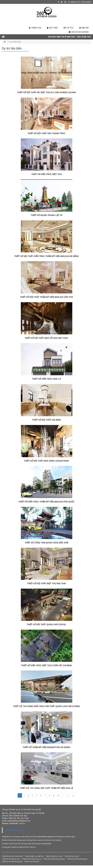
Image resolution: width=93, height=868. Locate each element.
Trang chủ (35, 28)
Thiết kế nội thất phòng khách (54, 859)
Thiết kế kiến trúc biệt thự (34, 856)
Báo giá (84, 28)
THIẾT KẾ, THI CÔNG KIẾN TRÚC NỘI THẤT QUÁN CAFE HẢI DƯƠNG (46, 706)
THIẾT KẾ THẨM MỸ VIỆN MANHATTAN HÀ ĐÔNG (47, 747)
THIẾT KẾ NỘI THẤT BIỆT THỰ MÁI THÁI (46, 584)
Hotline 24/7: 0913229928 (80, 2)
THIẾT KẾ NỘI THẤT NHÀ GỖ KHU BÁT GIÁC (46, 338)
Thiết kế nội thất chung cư (32, 859)
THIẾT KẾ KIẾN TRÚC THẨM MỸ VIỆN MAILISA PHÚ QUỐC (46, 502)
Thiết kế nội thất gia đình (11, 859)
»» (73, 795)
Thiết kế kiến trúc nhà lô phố (12, 856)
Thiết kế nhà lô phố (72, 856)
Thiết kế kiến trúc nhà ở (54, 856)
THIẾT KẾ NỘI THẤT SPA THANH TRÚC (46, 133)
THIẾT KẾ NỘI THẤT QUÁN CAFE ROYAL (46, 625)
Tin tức (68, 28)
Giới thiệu (52, 28)
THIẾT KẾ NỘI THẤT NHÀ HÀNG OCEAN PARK (46, 461)
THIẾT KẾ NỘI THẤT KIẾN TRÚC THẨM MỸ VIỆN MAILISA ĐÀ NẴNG (47, 256)
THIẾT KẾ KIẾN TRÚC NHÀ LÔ (46, 379)
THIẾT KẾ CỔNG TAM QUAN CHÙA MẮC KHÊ (47, 543)
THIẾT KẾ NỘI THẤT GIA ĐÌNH (46, 420)
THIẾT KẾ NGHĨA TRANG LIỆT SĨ (46, 215)
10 (58, 795)
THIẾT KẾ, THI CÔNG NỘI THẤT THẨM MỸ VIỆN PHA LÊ (46, 788)
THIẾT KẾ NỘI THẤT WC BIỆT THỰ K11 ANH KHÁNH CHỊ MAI (47, 92)
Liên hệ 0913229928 (79, 32)
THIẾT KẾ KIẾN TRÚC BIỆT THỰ (46, 174)
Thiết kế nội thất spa (31, 861)
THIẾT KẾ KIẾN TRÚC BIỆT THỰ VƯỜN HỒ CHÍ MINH (46, 665)
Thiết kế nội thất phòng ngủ (77, 859)
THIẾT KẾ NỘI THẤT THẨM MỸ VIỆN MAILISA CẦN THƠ (46, 297)
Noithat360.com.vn (15, 830)
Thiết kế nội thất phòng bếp (12, 861)
